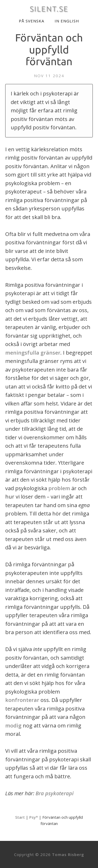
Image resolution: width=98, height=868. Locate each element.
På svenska (31, 21)
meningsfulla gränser (33, 353)
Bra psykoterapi (55, 793)
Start (20, 817)
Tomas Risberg (68, 854)
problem (59, 488)
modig (13, 726)
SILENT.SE (49, 9)
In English (67, 21)
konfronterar (22, 700)
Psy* (34, 817)
